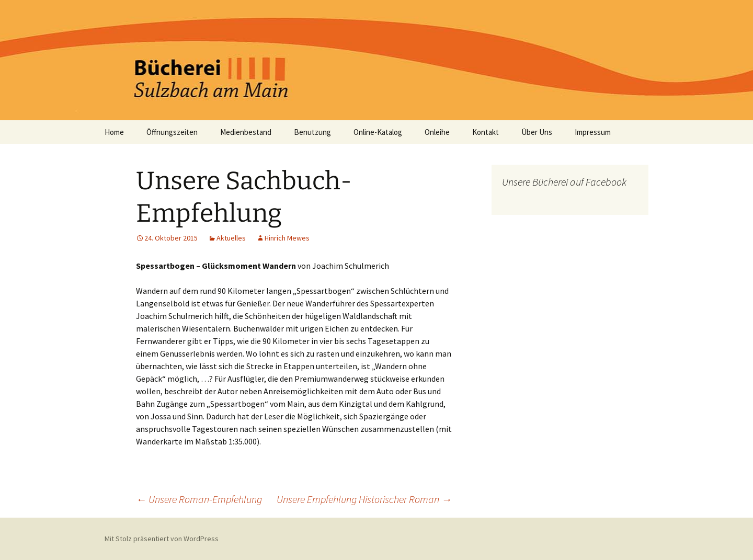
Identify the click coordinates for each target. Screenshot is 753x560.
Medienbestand (246, 132)
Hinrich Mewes (287, 238)
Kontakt (486, 132)
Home (114, 132)
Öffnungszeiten (172, 132)
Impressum (593, 132)
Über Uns (537, 132)
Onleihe (437, 132)
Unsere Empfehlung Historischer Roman (364, 499)
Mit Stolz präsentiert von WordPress (162, 539)
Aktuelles (231, 238)
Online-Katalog (378, 132)
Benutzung (312, 132)
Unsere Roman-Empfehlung (199, 499)
